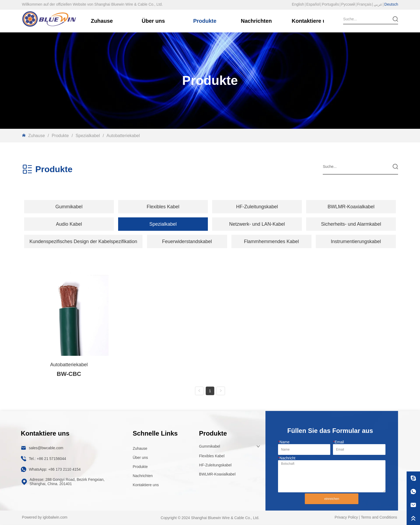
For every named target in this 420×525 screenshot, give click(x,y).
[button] (69, 207)
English (298, 4)
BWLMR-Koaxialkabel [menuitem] (351, 207)
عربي (378, 4)
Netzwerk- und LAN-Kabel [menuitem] (257, 224)
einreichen (332, 499)
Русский (348, 4)
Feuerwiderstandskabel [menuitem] (187, 241)
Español (313, 4)
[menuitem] (69, 207)
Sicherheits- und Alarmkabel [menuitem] (351, 224)
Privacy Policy (346, 518)
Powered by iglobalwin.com (45, 518)
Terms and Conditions (379, 518)
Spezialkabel (88, 136)
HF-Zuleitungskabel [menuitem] (257, 207)
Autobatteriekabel (123, 136)
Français (364, 4)
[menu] (210, 207)
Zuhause (37, 136)
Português (331, 4)
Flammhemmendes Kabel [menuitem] (271, 241)
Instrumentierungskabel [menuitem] (356, 241)
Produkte (60, 136)
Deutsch (391, 4)
